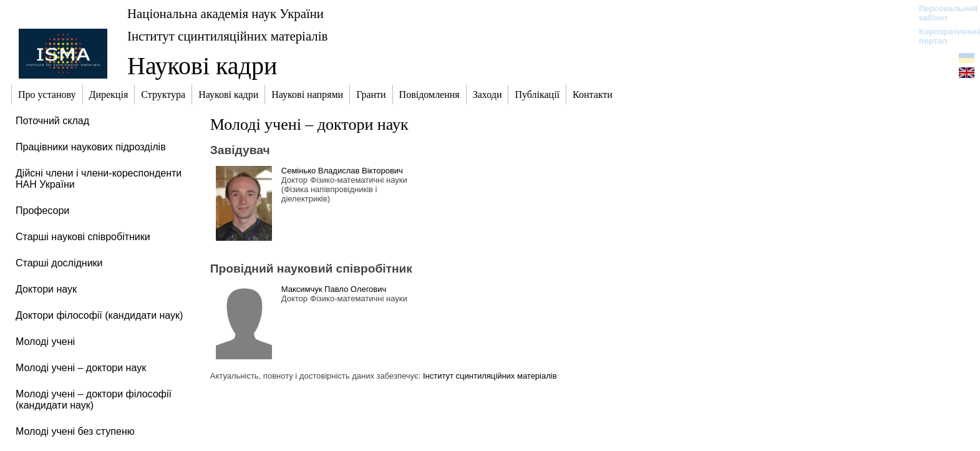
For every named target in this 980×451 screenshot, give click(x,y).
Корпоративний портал (942, 36)
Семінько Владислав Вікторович (342, 171)
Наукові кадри (202, 66)
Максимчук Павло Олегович (334, 289)
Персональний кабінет (942, 13)
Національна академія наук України (226, 13)
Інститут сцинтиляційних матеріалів (227, 36)
